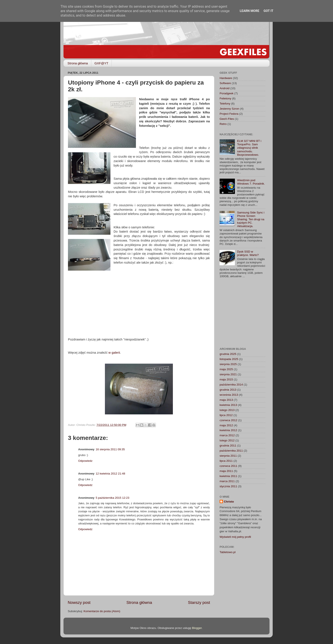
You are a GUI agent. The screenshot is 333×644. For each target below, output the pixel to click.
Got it (268, 11)
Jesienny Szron (229, 109)
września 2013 (229, 395)
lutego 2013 (227, 410)
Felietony (225, 98)
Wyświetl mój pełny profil (235, 537)
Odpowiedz (85, 461)
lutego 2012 (227, 440)
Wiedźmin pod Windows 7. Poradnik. (251, 182)
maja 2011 (226, 471)
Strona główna (78, 63)
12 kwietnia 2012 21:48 (111, 474)
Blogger (197, 628)
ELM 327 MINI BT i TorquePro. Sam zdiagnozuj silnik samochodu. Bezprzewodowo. (249, 148)
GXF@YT (101, 63)
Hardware (226, 78)
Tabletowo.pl (228, 552)
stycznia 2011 (228, 486)
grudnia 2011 (228, 446)
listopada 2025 (229, 359)
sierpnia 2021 (228, 374)
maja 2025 (226, 369)
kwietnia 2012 (228, 430)
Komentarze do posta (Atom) (102, 611)
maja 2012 (226, 425)
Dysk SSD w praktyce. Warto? (248, 253)
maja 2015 (226, 379)
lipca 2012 (226, 415)
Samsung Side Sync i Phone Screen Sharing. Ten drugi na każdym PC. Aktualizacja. (251, 219)
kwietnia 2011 (228, 476)
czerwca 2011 (228, 466)
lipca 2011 (226, 461)
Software (225, 83)
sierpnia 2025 (228, 364)
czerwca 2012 (228, 420)
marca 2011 (227, 481)
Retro (223, 124)
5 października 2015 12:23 (113, 498)
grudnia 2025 (228, 354)
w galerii (114, 353)
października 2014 (231, 385)
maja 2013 (226, 400)
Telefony (225, 104)
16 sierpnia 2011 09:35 (110, 449)
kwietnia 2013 (228, 405)
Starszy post (199, 602)
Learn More (250, 11)
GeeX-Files (227, 119)
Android (225, 88)
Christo (229, 502)
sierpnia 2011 (228, 456)
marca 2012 (227, 435)
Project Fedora (229, 114)
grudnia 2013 (228, 390)
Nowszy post (79, 602)
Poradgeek (226, 93)
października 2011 (231, 451)
